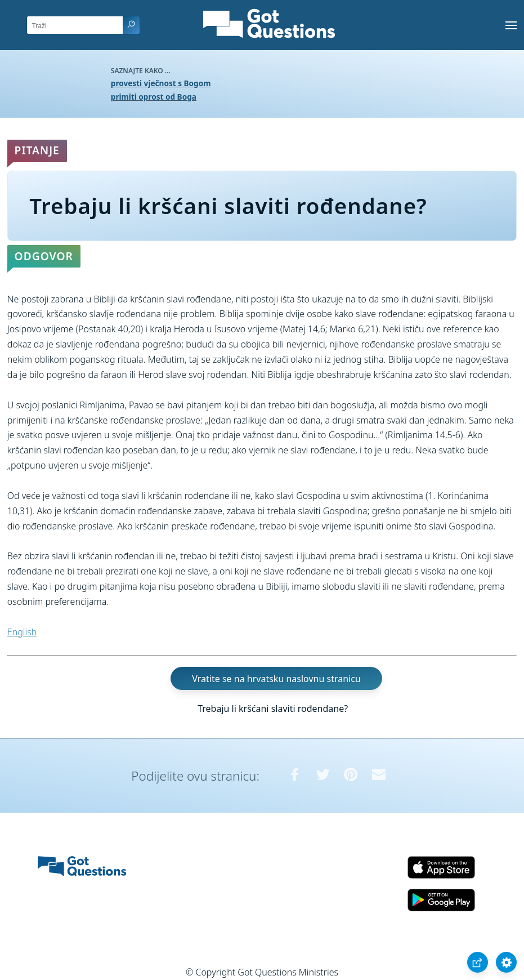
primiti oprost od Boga (154, 97)
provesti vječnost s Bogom (161, 83)
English (22, 632)
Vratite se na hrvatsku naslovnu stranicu (276, 678)
